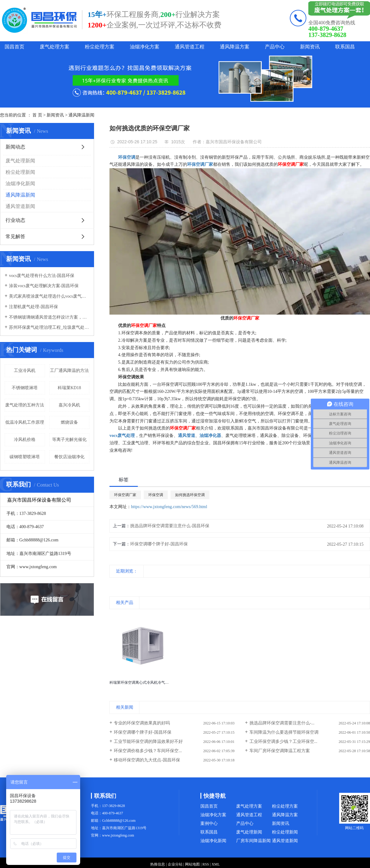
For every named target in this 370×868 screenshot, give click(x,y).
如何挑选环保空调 (190, 495)
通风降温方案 (235, 47)
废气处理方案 (55, 47)
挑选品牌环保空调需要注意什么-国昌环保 (170, 526)
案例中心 (209, 823)
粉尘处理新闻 (20, 172)
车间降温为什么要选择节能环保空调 (284, 732)
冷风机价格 (25, 440)
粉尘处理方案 (100, 47)
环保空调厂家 (125, 495)
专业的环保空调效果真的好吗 (142, 723)
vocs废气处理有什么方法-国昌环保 (42, 276)
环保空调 (156, 495)
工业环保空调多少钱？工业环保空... (284, 742)
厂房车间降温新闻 (253, 841)
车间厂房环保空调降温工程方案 (280, 751)
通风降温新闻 (81, 115)
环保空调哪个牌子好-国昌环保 (159, 544)
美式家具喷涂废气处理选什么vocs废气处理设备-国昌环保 (49, 296)
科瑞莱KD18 (69, 388)
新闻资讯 (310, 47)
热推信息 (158, 864)
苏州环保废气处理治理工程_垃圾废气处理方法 (49, 327)
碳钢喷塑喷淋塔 (25, 457)
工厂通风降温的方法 (69, 371)
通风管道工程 (190, 47)
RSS (206, 864)
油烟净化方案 (145, 47)
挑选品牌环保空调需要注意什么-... (282, 723)
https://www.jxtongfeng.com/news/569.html (169, 507)
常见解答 (15, 236)
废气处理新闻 (20, 161)
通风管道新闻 (20, 206)
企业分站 (175, 864)
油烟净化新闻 (20, 183)
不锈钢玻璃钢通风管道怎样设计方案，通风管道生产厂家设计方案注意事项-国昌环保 (49, 317)
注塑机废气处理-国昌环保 (33, 307)
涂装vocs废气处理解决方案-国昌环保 (44, 286)
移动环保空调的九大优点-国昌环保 (147, 760)
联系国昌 (345, 47)
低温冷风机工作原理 (25, 422)
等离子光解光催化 (69, 440)
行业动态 (15, 220)
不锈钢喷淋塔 (25, 388)
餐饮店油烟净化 (69, 457)
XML (216, 864)
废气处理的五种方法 (25, 405)
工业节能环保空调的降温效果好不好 (148, 742)
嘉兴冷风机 (69, 405)
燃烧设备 (69, 422)
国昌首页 (14, 47)
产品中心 (275, 47)
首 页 (37, 115)
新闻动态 (15, 147)
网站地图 (192, 864)
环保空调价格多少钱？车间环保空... (148, 751)
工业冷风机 (25, 371)
